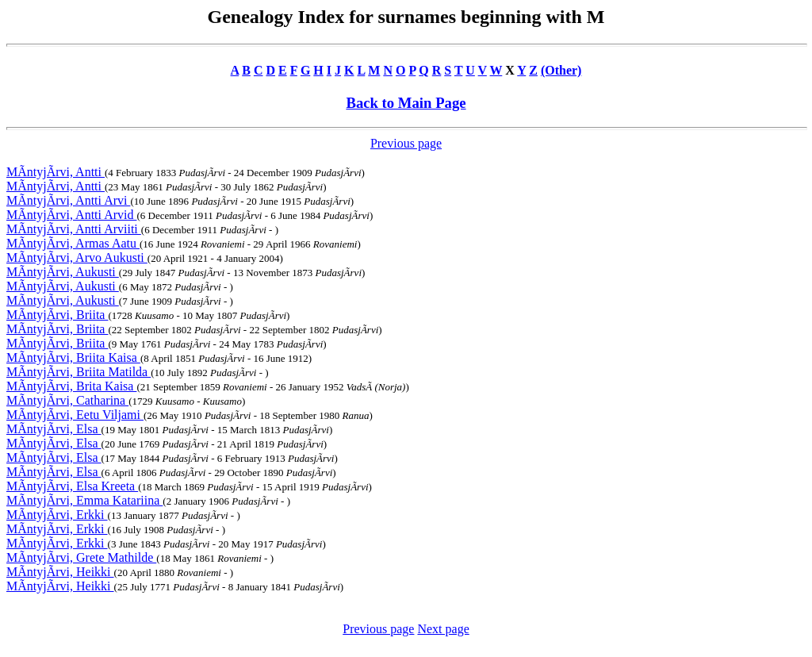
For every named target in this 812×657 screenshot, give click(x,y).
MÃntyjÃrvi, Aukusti (63, 272)
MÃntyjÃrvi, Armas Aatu (73, 243)
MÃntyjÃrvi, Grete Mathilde (81, 557)
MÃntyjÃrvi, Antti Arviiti (74, 229)
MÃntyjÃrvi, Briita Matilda (79, 372)
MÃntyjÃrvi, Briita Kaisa (73, 357)
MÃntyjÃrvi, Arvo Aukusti (77, 257)
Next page (443, 629)
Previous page (406, 143)
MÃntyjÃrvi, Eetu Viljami (75, 415)
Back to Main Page (406, 103)
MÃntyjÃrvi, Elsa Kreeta (72, 486)
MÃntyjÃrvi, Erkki (57, 515)
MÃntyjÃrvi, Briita (57, 315)
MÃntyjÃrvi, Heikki (60, 572)
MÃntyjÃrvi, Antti (56, 172)
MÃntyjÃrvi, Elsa (54, 429)
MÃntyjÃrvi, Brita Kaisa (71, 386)
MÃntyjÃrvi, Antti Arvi (68, 200)
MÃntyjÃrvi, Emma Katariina (84, 500)
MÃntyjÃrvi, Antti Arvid (71, 215)
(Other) (561, 70)
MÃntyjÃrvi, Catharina (67, 400)
